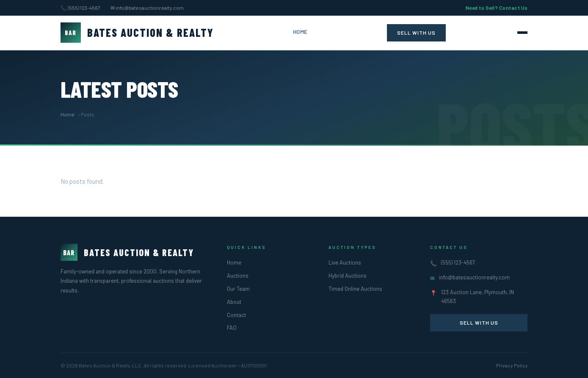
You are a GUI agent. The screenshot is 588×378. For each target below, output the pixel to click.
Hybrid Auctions (348, 276)
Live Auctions (345, 262)
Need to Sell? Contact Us (497, 8)
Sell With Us (416, 33)
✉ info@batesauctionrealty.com (147, 8)
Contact (236, 315)
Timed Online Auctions (355, 289)
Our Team (238, 289)
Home (300, 32)
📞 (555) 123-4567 (80, 8)
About (234, 302)
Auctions (238, 276)
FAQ (232, 328)
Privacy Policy (512, 365)
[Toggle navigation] (522, 33)
